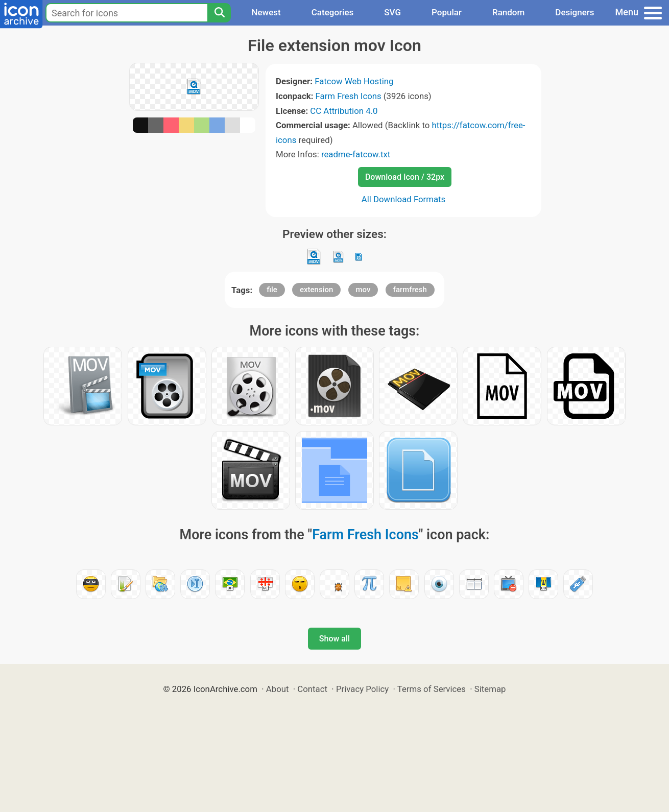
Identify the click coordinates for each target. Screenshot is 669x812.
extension (316, 290)
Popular (447, 12)
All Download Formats (404, 199)
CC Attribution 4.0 (344, 111)
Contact (312, 689)
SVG (392, 12)
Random (508, 12)
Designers (575, 12)
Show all (334, 639)
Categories (333, 12)
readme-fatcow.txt (356, 154)
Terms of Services (432, 689)
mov (363, 290)
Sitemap (490, 689)
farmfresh (410, 290)
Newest (266, 12)
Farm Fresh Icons (349, 96)
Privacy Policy (362, 689)
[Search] (219, 13)
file (272, 290)
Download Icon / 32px (405, 177)
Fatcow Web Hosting (354, 81)
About (278, 689)
